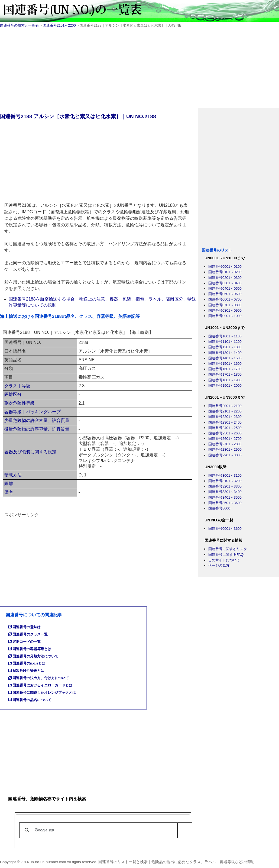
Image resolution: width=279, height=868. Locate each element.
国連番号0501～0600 (225, 294)
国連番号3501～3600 (225, 503)
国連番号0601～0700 (225, 299)
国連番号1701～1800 (225, 374)
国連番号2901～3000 (225, 455)
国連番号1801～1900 (225, 380)
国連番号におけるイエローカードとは (42, 685)
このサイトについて (224, 560)
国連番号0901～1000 (225, 316)
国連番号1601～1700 (225, 369)
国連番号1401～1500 (225, 358)
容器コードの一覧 (27, 642)
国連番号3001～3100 (225, 475)
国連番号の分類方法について (35, 656)
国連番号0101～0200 (225, 272)
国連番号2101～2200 (59, 25)
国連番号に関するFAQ (226, 555)
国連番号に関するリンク (228, 549)
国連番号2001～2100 (225, 406)
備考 (9, 492)
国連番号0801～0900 (225, 310)
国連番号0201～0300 (225, 278)
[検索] (105, 830)
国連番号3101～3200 (225, 481)
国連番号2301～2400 (225, 422)
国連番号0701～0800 (225, 305)
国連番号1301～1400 (225, 353)
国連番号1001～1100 (225, 336)
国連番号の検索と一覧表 (19, 25)
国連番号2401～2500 (225, 428)
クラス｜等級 (17, 386)
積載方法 (13, 475)
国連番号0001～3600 (225, 529)
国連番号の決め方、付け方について (41, 678)
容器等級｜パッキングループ (33, 412)
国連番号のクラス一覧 (30, 634)
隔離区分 (13, 394)
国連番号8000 (219, 508)
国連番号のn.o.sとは (29, 663)
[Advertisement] (139, 70)
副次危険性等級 (20, 403)
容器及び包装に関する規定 (30, 452)
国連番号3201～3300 (225, 486)
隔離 (9, 484)
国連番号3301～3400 (225, 492)
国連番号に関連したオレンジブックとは (44, 693)
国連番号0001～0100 (225, 267)
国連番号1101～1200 (225, 342)
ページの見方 (219, 565)
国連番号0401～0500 (225, 288)
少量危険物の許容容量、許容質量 (37, 420)
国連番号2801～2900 (225, 449)
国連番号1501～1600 (225, 364)
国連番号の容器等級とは (32, 649)
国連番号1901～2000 (225, 385)
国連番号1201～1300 (225, 347)
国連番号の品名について (32, 700)
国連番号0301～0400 (225, 283)
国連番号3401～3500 (225, 497)
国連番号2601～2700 (225, 439)
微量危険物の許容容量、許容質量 (37, 429)
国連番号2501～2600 (225, 433)
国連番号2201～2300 (225, 417)
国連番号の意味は (27, 627)
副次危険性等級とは (28, 671)
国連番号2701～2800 (225, 444)
